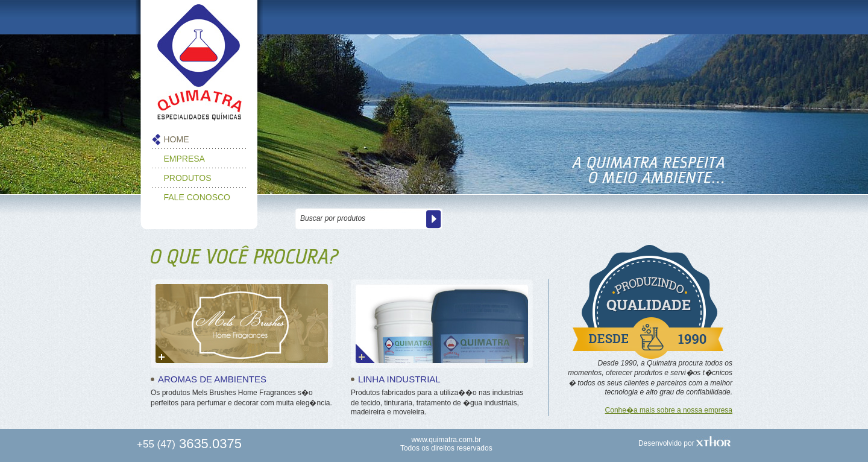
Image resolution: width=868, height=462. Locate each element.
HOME (177, 139)
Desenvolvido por (685, 443)
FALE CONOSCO (197, 197)
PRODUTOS (188, 178)
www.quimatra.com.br (446, 440)
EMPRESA (184, 159)
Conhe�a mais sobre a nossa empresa (669, 410)
